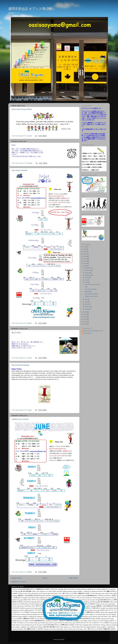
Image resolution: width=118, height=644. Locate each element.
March (87, 304)
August (87, 277)
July (86, 280)
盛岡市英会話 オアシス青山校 (30, 9)
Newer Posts (16, 578)
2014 (85, 314)
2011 (85, 321)
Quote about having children (22, 109)
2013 (85, 317)
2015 (85, 312)
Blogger (62, 639)
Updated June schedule (20, 419)
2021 (85, 254)
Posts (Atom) (22, 582)
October (87, 273)
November (88, 270)
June (87, 282)
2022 (85, 251)
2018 (85, 261)
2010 (85, 324)
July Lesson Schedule (20, 170)
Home (45, 578)
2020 (85, 256)
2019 (85, 259)
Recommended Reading (20, 365)
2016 (85, 266)
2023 (85, 249)
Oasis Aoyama (87, 333)
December (88, 268)
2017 (85, 263)
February (88, 306)
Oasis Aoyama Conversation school (93, 331)
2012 (85, 319)
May (86, 299)
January (87, 309)
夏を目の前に (16, 333)
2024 (85, 247)
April (86, 302)
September (88, 275)
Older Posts (73, 578)
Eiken (14, 145)
